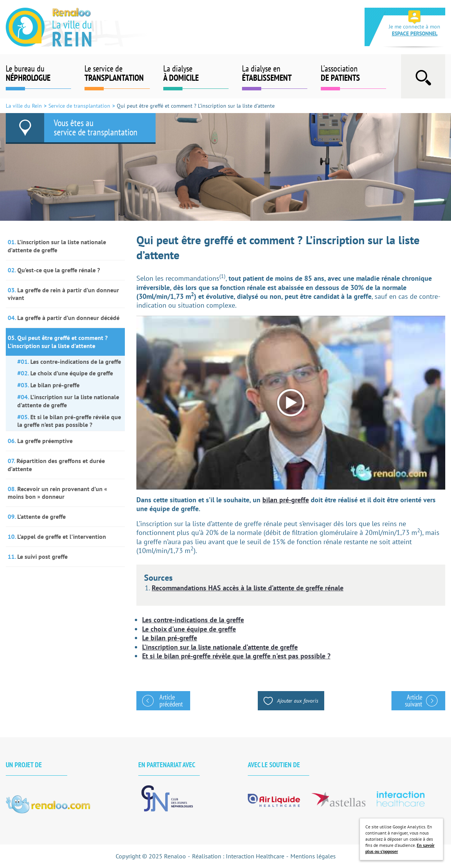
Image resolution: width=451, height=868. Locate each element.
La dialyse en (275, 73)
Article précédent (171, 701)
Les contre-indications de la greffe (193, 620)
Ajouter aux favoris (298, 701)
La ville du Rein (78, 27)
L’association (353, 73)
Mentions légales (313, 856)
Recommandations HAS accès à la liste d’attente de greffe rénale (248, 588)
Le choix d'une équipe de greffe (189, 629)
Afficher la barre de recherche (423, 76)
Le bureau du (38, 73)
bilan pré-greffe (286, 500)
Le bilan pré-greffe (170, 638)
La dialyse (196, 73)
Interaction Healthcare (255, 856)
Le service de (117, 73)
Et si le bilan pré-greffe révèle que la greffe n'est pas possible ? (236, 656)
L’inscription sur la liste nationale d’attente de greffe (220, 647)
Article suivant (414, 701)
